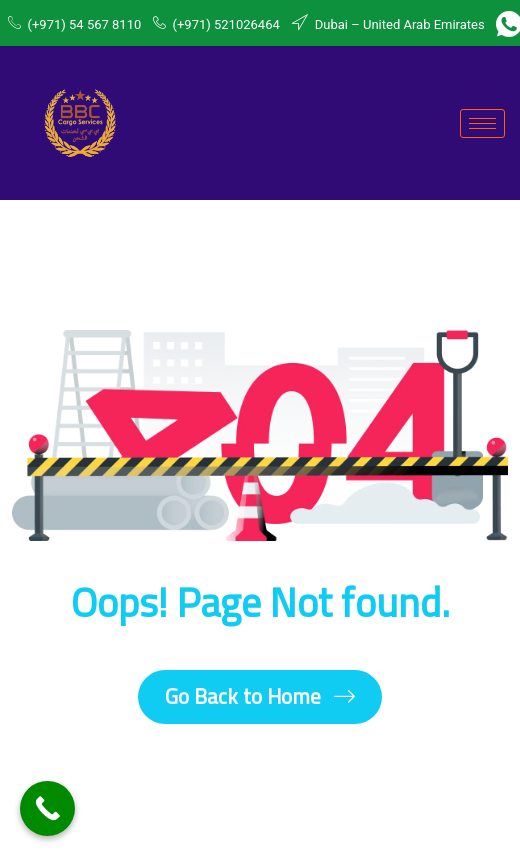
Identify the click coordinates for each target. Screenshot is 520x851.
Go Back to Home (260, 696)
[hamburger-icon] (482, 123)
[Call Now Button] (47, 808)
